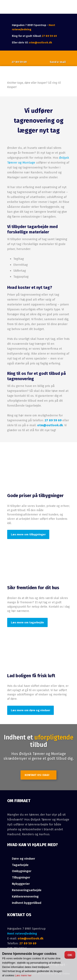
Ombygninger (22, 871)
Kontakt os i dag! (37, 775)
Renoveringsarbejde (27, 890)
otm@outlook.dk (40, 42)
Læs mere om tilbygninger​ (28, 534)
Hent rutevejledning (22, 934)
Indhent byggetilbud (27, 903)
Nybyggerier (21, 884)
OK (70, 955)
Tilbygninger (21, 877)
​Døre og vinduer (24, 859)
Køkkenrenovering (25, 896)
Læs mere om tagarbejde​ (27, 622)
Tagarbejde (20, 865)
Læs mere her (23, 975)
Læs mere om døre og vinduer (30, 710)
